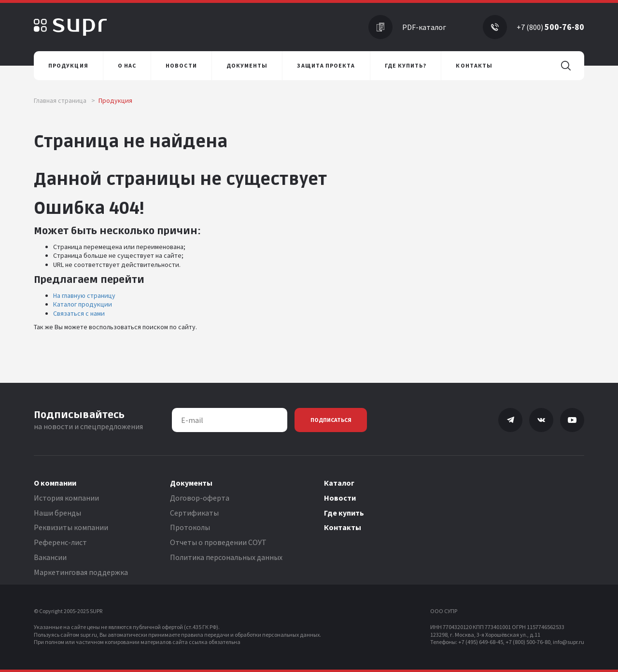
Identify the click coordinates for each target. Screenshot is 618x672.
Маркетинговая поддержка (81, 572)
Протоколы (190, 527)
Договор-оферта (200, 498)
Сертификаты (194, 513)
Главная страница (64, 100)
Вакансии (50, 557)
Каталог (339, 483)
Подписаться (331, 420)
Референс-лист (60, 542)
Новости (340, 498)
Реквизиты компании (71, 527)
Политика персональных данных (226, 557)
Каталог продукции (83, 304)
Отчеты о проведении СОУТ (218, 542)
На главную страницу (84, 295)
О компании (55, 483)
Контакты (343, 527)
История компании (66, 498)
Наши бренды (57, 513)
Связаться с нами (79, 313)
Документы (191, 483)
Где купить (344, 513)
